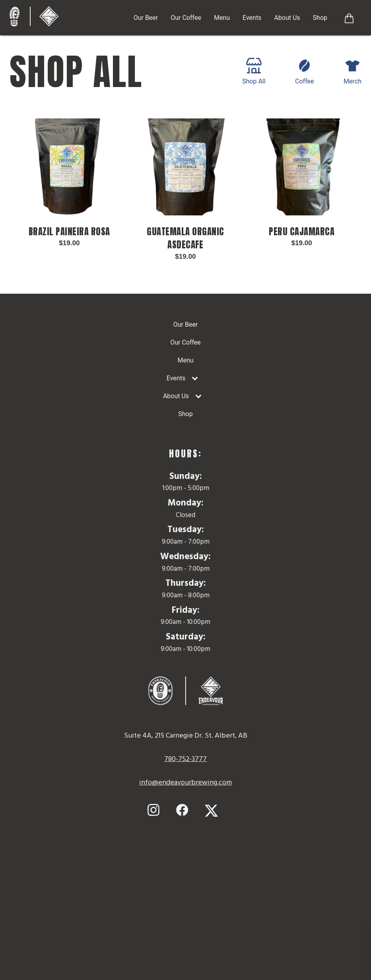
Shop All (254, 71)
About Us (287, 18)
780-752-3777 (185, 759)
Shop (320, 18)
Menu (222, 18)
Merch (353, 71)
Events (252, 18)
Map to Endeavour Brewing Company (186, 901)
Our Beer (146, 18)
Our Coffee (186, 18)
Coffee (304, 71)
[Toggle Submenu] (195, 379)
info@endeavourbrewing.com (185, 783)
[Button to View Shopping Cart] (349, 17)
